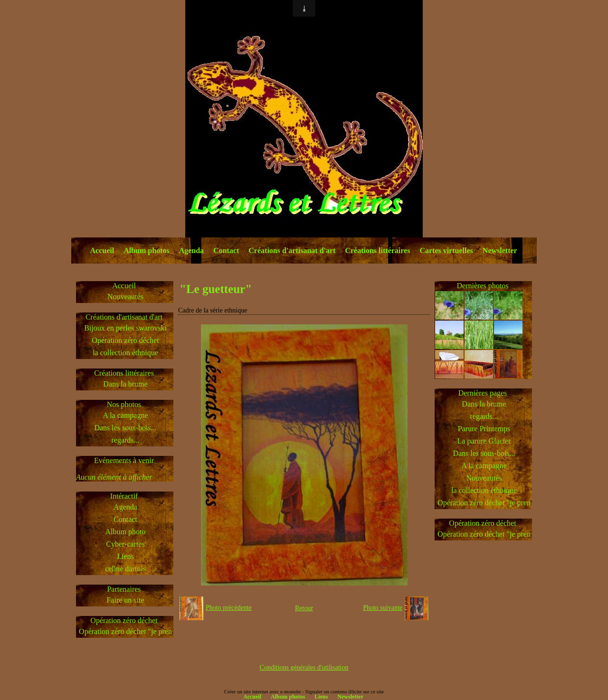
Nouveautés (125, 297)
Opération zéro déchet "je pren (125, 631)
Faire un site (125, 600)
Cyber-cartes (125, 544)
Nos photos (124, 404)
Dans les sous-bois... (125, 428)
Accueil (102, 251)
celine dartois (125, 569)
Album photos (146, 251)
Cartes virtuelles (446, 251)
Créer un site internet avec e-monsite (263, 691)
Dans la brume (125, 384)
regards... (125, 440)
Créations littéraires (377, 251)
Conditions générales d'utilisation (304, 667)
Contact (226, 251)
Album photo (126, 532)
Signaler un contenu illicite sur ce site (345, 691)
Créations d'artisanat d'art (292, 251)
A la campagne (125, 415)
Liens (125, 556)
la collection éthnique (125, 353)
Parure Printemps (484, 429)
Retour (304, 608)
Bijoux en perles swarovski (125, 328)
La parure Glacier (484, 441)
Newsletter (500, 251)
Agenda (191, 251)
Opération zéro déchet (125, 340)
